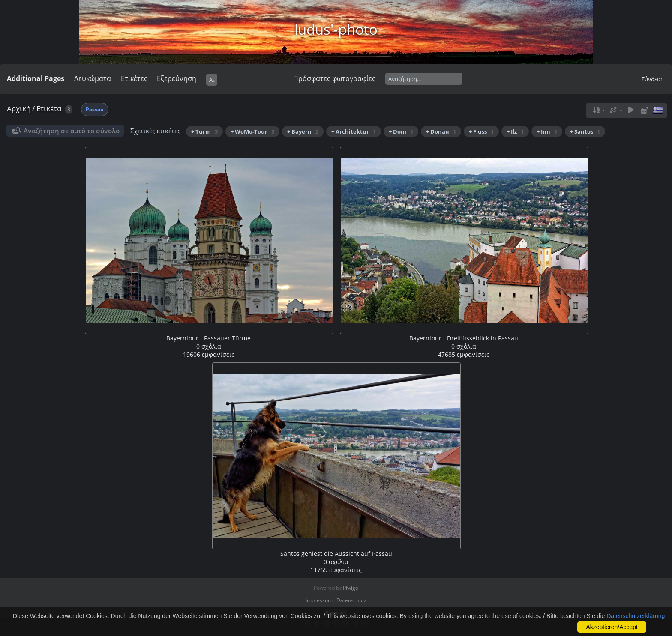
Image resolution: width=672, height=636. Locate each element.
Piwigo (351, 588)
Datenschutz (351, 600)
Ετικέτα (49, 109)
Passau (95, 109)
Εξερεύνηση (177, 78)
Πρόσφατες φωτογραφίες (334, 78)
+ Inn (547, 131)
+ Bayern (303, 131)
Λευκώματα (93, 78)
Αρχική (19, 109)
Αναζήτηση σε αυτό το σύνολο (72, 131)
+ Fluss (481, 131)
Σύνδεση (653, 79)
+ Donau (441, 131)
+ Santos (585, 131)
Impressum (319, 600)
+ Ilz (515, 131)
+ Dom (401, 131)
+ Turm (204, 131)
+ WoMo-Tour (252, 131)
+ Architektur (354, 131)
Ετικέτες (134, 78)
